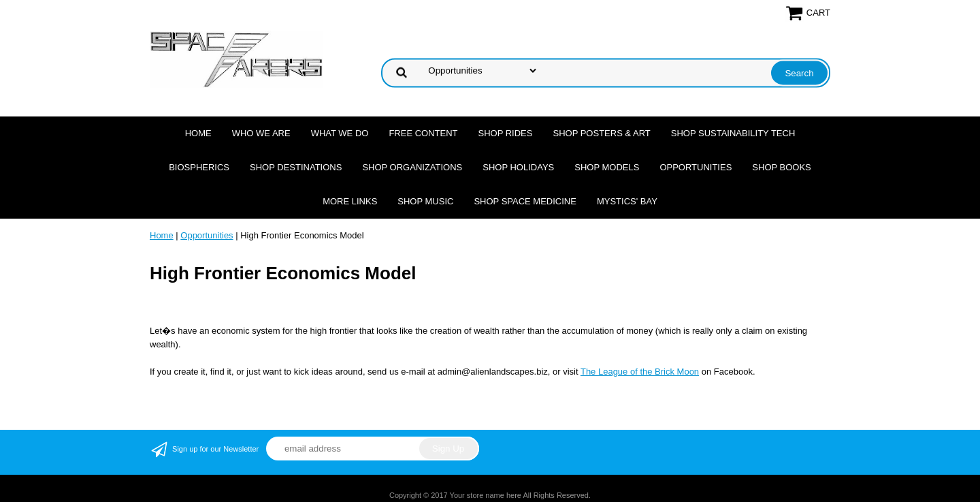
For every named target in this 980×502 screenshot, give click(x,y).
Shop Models (607, 167)
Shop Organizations (412, 167)
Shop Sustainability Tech (733, 133)
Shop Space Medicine (525, 201)
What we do (340, 133)
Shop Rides (506, 133)
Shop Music (425, 201)
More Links (350, 201)
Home (198, 133)
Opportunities (696, 167)
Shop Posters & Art (601, 133)
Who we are (261, 133)
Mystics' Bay (627, 201)
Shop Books (781, 167)
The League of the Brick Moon (640, 372)
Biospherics (199, 167)
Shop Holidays (518, 167)
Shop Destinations (296, 167)
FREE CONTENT (423, 133)
